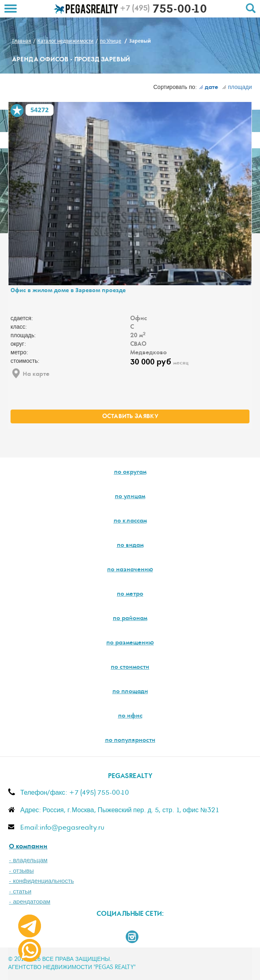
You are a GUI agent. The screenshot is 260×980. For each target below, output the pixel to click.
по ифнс (130, 716)
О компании (28, 847)
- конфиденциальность (41, 881)
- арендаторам (30, 902)
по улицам (130, 497)
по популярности (130, 741)
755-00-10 (163, 10)
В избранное (17, 111)
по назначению (130, 570)
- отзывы (21, 871)
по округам (130, 473)
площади (237, 87)
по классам (130, 521)
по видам (130, 546)
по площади (130, 692)
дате (208, 88)
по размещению (130, 643)
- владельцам (28, 860)
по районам (130, 619)
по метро (130, 594)
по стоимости (130, 668)
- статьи (20, 892)
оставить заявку (130, 417)
